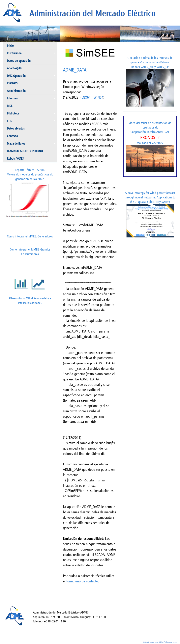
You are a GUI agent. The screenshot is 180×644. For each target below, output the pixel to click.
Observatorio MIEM (30, 288)
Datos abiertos (16, 128)
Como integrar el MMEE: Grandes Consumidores (30, 249)
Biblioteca (32, 114)
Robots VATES (15, 159)
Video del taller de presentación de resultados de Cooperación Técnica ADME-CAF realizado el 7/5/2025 (150, 146)
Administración (32, 92)
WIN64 (98, 97)
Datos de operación (19, 61)
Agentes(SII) (14, 68)
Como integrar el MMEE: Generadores (30, 236)
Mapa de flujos (32, 144)
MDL (10, 106)
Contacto (12, 136)
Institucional (32, 54)
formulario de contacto (82, 581)
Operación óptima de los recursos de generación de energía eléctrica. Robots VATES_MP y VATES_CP (150, 81)
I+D (32, 122)
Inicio (10, 46)
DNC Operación (32, 77)
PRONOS (12, 83)
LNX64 (86, 97)
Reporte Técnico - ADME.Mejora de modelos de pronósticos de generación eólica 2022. (30, 194)
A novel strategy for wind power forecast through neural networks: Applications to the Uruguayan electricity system (150, 214)
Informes (32, 99)
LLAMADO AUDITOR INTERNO (25, 151)
